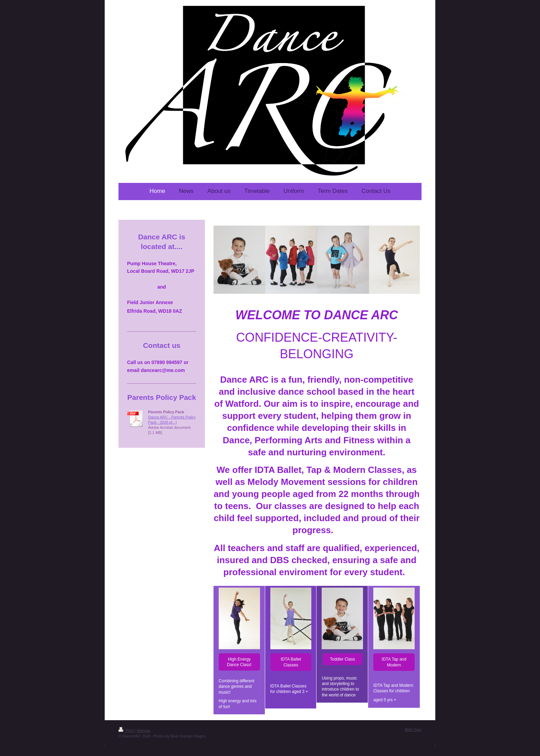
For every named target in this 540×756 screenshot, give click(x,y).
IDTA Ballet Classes (291, 662)
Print (127, 731)
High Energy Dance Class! (239, 662)
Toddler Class (342, 659)
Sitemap (144, 731)
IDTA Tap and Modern (394, 662)
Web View (413, 729)
